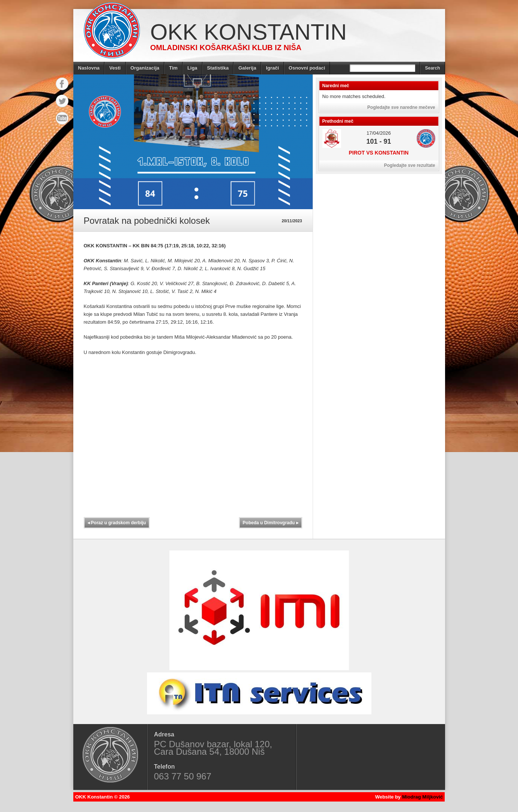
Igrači (272, 68)
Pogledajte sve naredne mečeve (401, 107)
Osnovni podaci (307, 68)
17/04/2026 (379, 133)
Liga (192, 68)
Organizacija (145, 68)
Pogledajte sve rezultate (410, 165)
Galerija (247, 68)
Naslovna (89, 68)
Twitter (62, 101)
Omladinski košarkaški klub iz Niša (226, 48)
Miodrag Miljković (422, 797)
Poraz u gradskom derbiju (117, 523)
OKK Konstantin (249, 32)
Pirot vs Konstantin (379, 153)
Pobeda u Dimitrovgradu (271, 523)
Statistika (218, 68)
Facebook (62, 84)
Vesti (115, 68)
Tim (173, 68)
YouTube (62, 118)
